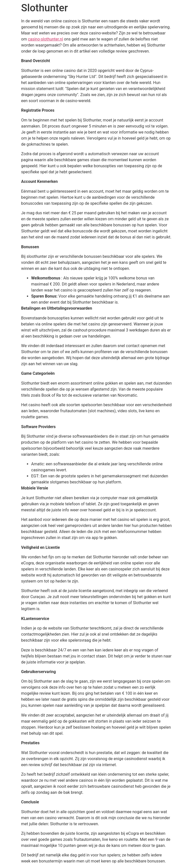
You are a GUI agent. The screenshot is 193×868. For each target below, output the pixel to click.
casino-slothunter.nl (45, 39)
